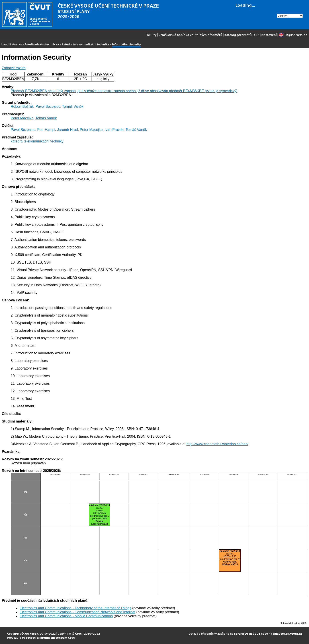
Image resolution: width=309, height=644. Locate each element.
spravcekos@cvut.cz (287, 633)
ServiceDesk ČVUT (247, 633)
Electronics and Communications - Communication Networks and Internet (77, 612)
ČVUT (79, 633)
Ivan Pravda (114, 130)
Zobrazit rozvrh (14, 68)
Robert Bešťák (22, 107)
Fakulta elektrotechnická (42, 44)
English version (293, 35)
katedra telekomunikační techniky (85, 44)
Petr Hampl (46, 130)
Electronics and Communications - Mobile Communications (66, 616)
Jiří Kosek (31, 633)
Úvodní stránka (11, 44)
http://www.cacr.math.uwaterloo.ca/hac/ (217, 444)
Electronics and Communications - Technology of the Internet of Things (75, 608)
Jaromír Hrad (67, 130)
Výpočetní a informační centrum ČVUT (49, 637)
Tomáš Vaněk (73, 107)
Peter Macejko (22, 118)
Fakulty (151, 35)
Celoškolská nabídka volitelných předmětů (190, 35)
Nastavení (269, 35)
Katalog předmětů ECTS (242, 35)
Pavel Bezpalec (48, 107)
